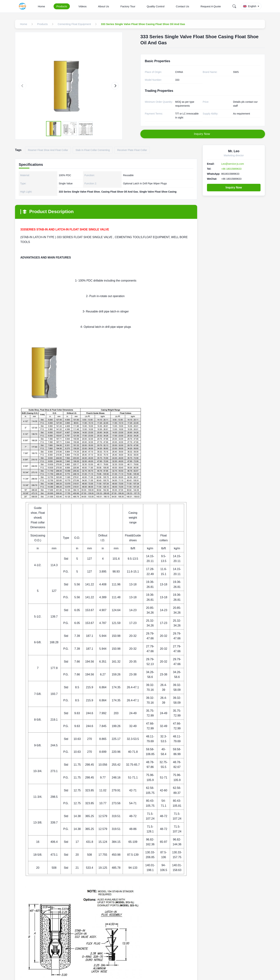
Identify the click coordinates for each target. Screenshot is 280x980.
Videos (82, 6)
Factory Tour (128, 6)
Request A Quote (211, 6)
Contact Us (182, 6)
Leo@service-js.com (233, 164)
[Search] (234, 6)
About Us (104, 6)
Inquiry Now (234, 187)
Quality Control (156, 6)
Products (62, 6)
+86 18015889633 (231, 169)
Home (41, 6)
